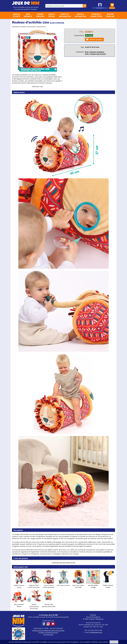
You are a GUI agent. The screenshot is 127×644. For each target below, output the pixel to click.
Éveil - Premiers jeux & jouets (96, 54)
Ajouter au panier (97, 40)
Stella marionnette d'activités (34, 599)
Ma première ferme (19, 598)
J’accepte (114, 642)
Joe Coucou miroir (64, 578)
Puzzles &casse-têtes (96, 15)
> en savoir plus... (48, 635)
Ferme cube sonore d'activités (49, 598)
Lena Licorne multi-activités (49, 579)
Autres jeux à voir (43, 26)
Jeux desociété (16, 15)
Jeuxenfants (28, 15)
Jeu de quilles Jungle (93, 579)
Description (24, 26)
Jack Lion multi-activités (78, 579)
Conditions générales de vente (48, 632)
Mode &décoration (80, 15)
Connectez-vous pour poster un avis (64, 562)
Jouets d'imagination (65, 15)
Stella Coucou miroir (19, 579)
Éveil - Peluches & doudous (95, 52)
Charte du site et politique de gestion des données (48, 630)
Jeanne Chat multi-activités (34, 579)
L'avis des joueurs (22, 558)
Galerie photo (16, 26)
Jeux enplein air (110, 15)
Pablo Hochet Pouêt (108, 579)
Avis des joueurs (32, 26)
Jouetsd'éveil (52, 15)
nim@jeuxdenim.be (96, 632)
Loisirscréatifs (40, 15)
